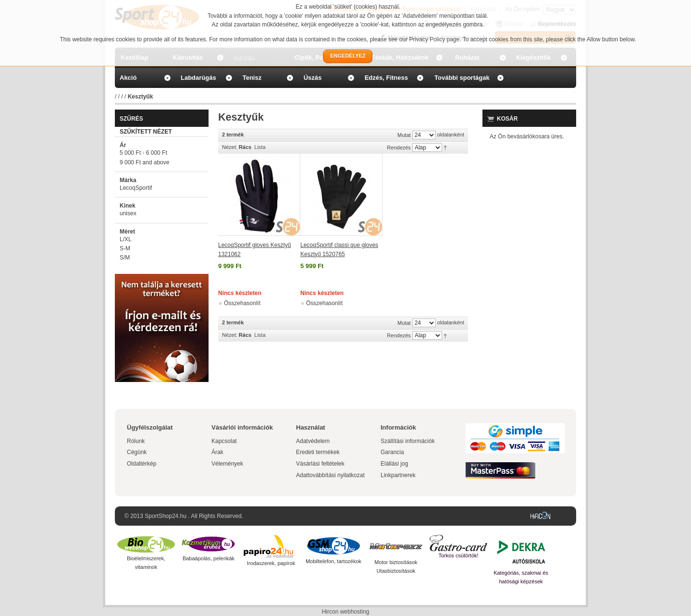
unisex (128, 213)
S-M (125, 248)
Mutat (404, 135)
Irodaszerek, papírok (271, 563)
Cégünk (137, 452)
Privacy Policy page (435, 39)
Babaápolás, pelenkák (209, 558)
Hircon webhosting (346, 612)
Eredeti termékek (318, 452)
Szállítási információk (408, 441)
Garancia (392, 452)
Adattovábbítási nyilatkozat (330, 475)
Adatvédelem (313, 441)
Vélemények (227, 464)
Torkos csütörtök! (458, 555)
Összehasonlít (242, 303)
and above (144, 162)
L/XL (126, 239)
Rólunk (136, 441)
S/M (125, 258)
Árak (217, 452)
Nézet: (230, 147)
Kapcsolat (224, 441)
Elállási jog (394, 464)
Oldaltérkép (142, 464)
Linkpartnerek (398, 475)
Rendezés (399, 148)
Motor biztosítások (396, 562)
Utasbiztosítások (396, 571)
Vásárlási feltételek (320, 464)
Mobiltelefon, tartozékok (333, 561)
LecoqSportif (136, 188)
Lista (260, 147)
